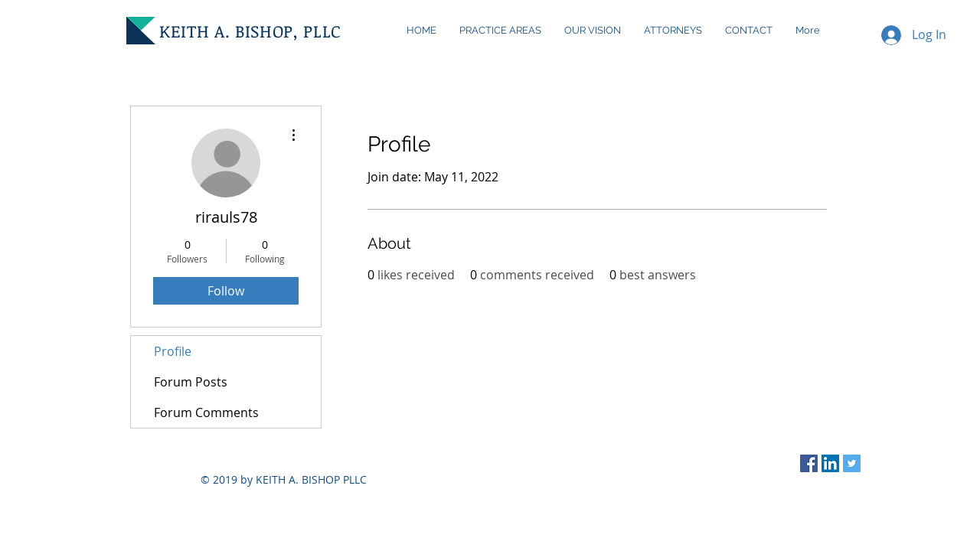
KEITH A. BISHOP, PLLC (250, 31)
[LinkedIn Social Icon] (830, 463)
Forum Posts (191, 382)
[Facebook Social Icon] (809, 463)
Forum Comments (206, 412)
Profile (173, 351)
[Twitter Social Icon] (852, 463)
